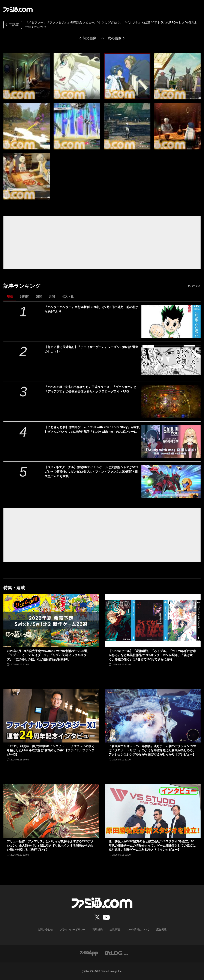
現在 (10, 297)
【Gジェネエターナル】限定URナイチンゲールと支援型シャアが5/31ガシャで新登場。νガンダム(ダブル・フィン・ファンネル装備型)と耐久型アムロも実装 (91, 472)
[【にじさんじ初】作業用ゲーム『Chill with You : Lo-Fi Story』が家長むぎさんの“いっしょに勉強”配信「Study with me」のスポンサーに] (171, 442)
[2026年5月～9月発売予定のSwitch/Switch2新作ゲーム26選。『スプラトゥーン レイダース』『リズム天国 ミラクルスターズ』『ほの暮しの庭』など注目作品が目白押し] (51, 620)
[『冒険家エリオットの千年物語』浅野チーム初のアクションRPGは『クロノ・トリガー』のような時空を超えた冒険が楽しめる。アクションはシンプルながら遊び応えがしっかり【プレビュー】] (153, 716)
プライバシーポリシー (73, 930)
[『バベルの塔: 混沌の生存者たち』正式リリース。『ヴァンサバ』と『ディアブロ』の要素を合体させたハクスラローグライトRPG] (171, 401)
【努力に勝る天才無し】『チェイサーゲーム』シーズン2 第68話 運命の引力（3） (91, 349)
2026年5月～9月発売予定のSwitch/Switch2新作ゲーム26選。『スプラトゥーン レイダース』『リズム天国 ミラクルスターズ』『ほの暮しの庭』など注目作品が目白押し (48, 655)
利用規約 (97, 930)
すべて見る (194, 286)
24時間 (24, 297)
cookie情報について (138, 930)
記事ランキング (22, 286)
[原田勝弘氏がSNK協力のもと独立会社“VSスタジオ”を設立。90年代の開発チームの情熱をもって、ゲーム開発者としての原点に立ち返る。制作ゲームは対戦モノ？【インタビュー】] (153, 811)
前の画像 (89, 38)
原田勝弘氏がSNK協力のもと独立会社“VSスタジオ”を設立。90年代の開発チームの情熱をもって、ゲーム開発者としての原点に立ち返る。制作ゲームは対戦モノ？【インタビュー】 (152, 845)
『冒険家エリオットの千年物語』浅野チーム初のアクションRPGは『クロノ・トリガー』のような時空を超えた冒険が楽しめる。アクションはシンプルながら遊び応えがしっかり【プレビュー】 (152, 750)
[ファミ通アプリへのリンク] (89, 953)
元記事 (12, 25)
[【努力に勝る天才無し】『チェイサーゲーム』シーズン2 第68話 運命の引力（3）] (171, 361)
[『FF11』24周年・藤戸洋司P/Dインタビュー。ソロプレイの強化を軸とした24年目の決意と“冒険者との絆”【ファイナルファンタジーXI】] (51, 716)
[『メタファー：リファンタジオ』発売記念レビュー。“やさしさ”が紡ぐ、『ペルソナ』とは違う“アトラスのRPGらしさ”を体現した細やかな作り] (27, 76)
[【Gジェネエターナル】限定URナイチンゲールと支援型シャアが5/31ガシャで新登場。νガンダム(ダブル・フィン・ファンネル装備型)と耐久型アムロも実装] (171, 482)
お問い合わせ (45, 930)
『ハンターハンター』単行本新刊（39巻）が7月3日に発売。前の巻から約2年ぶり (91, 309)
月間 (52, 297)
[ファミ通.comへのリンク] (18, 9)
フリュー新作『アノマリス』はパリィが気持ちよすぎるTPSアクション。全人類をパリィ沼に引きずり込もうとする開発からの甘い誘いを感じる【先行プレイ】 (50, 845)
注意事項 (115, 930)
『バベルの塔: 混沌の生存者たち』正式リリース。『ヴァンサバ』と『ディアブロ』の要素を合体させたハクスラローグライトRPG (91, 389)
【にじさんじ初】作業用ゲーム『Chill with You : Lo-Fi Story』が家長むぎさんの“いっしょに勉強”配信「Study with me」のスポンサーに (92, 429)
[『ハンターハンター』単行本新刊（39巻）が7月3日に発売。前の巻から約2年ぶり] (171, 321)
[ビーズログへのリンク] (116, 953)
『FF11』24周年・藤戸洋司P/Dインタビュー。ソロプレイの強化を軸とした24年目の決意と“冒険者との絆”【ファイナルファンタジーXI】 (51, 750)
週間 (39, 297)
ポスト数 (68, 297)
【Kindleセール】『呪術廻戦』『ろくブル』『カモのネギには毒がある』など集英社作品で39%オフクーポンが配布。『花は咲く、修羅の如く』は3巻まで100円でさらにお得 (152, 655)
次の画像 (115, 38)
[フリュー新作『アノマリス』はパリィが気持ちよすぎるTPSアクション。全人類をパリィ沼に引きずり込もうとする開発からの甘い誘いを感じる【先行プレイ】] (51, 811)
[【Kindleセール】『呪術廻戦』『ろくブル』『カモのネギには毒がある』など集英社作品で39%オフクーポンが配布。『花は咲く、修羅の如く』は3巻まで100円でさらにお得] (153, 620)
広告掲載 (161, 930)
